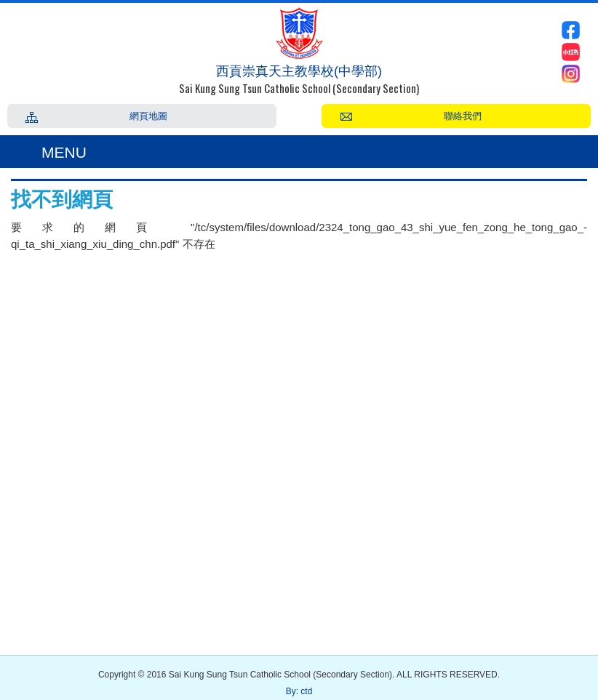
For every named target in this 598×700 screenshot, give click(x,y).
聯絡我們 (463, 115)
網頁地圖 (148, 115)
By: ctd (299, 691)
